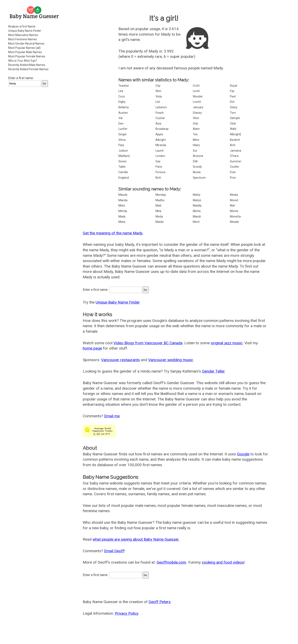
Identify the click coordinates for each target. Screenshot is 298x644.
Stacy (234, 107)
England (124, 178)
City (158, 86)
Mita (158, 211)
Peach (160, 113)
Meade (234, 222)
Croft (196, 86)
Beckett (235, 140)
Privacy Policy (126, 613)
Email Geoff (114, 551)
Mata (122, 222)
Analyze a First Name (22, 26)
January (198, 107)
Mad (158, 206)
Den (121, 124)
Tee (195, 134)
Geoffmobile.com (171, 562)
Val (120, 118)
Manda (123, 200)
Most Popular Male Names (25, 52)
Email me (112, 416)
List (158, 102)
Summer (236, 161)
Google (243, 454)
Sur (195, 151)
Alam (196, 129)
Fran (233, 172)
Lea (121, 91)
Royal (233, 86)
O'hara (234, 156)
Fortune (161, 172)
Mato (122, 206)
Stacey (197, 113)
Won (158, 91)
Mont (196, 222)
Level (196, 91)
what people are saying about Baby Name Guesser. (136, 539)
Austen (123, 113)
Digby (122, 102)
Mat (232, 206)
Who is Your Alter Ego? (23, 61)
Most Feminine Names (23, 39)
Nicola (197, 172)
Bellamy (124, 107)
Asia (158, 124)
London (160, 156)
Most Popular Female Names (27, 56)
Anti (233, 145)
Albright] (235, 134)
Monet (234, 200)
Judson (123, 151)
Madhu (160, 200)
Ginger (123, 134)
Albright (161, 140)
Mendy (123, 211)
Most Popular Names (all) (24, 48)
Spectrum (199, 178)
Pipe (121, 145)
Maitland (124, 156)
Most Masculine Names (23, 35)
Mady (122, 216)
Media (234, 195)
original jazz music (227, 343)
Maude (123, 195)
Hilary (196, 145)
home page (92, 348)
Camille (123, 172)
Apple (159, 134)
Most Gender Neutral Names (26, 44)
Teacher (124, 86)
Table (122, 167)
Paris (159, 167)
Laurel (159, 151)
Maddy (197, 206)
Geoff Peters (160, 602)
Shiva (122, 140)
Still (195, 161)
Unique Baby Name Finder (25, 31)
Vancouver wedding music (171, 360)
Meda (159, 216)
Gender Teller (213, 371)
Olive (196, 118)
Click (233, 124)
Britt (158, 178)
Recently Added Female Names (28, 69)
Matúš (197, 200)
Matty (197, 195)
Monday (161, 195)
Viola (159, 96)
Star (196, 124)
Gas (158, 161)
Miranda (161, 145)
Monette (235, 216)
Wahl (233, 129)
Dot (232, 102)
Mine (196, 140)
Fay (232, 91)
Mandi (197, 216)
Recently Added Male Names (27, 65)
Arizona (198, 156)
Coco (122, 96)
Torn (233, 113)
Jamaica (236, 151)
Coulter (235, 167)
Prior (233, 178)
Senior (123, 161)
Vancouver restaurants (120, 360)
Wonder (198, 96)
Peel (233, 96)
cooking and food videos (223, 562)
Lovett (197, 102)
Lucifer (123, 129)
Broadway (162, 129)
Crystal (160, 118)
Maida (159, 222)
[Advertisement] (35, 151)
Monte (234, 211)
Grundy (197, 167)
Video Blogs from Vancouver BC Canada (148, 343)
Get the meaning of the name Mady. (113, 233)
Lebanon (161, 107)
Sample (235, 118)
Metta (197, 211)
